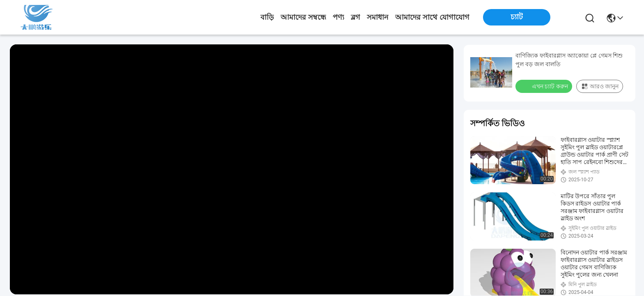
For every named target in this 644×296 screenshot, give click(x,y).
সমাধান (378, 17)
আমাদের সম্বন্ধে (303, 17)
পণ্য (338, 17)
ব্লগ (355, 17)
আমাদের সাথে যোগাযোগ (432, 17)
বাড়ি (267, 17)
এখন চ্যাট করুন (545, 86)
